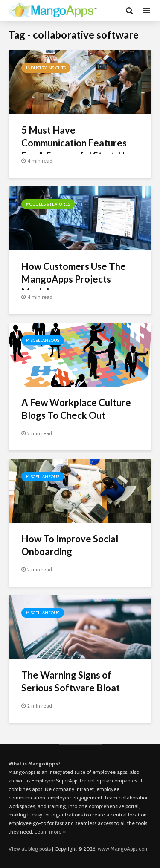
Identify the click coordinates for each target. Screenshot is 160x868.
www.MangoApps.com (123, 849)
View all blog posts (30, 849)
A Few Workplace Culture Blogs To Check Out (76, 409)
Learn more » (50, 832)
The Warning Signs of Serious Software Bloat (71, 681)
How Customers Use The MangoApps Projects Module (74, 279)
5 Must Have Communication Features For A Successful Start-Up (76, 143)
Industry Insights (46, 68)
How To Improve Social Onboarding (70, 545)
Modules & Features (48, 204)
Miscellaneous (43, 340)
